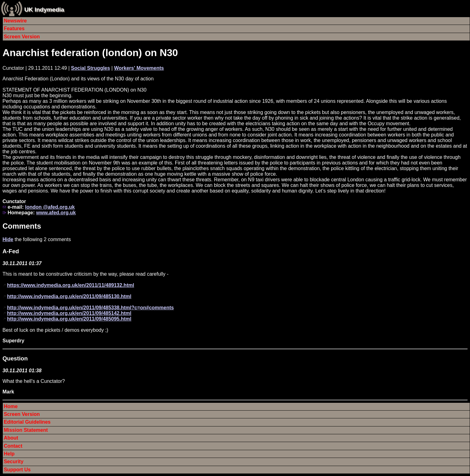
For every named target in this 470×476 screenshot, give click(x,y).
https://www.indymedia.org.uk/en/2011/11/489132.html (70, 285)
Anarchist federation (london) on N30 (90, 53)
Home (11, 406)
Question (15, 358)
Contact (13, 446)
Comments (22, 226)
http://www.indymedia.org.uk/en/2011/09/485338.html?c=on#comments (90, 308)
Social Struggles (90, 68)
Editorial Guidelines (27, 422)
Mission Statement (26, 430)
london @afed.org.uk (50, 207)
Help (9, 454)
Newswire (15, 21)
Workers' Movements (139, 68)
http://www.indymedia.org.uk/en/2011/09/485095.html (69, 319)
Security (14, 462)
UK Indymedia (44, 10)
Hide (8, 239)
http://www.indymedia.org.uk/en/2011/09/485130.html (69, 296)
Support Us (17, 470)
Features (14, 29)
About (11, 438)
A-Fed (11, 251)
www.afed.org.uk (56, 213)
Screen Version (22, 37)
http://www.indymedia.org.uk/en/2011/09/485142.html (69, 313)
